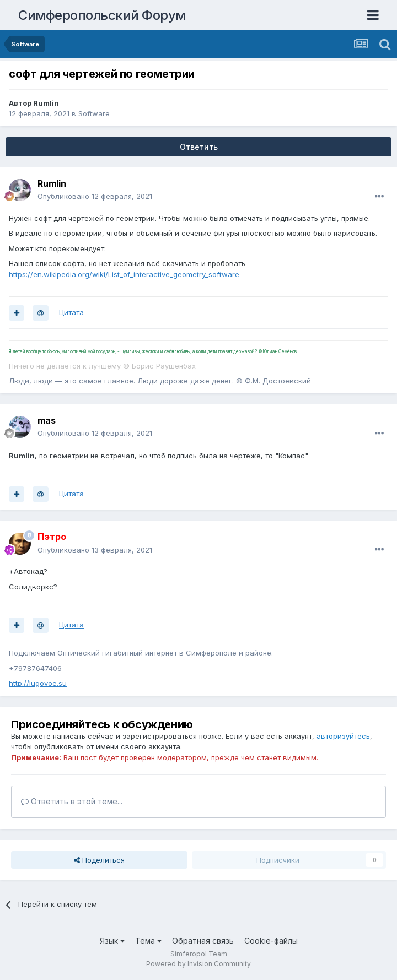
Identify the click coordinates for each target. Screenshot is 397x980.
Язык (112, 941)
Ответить (199, 147)
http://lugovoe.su (38, 683)
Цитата (71, 312)
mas (47, 420)
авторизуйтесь (343, 736)
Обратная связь (203, 941)
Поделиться (99, 860)
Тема (148, 941)
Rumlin (46, 103)
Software (94, 113)
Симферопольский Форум (102, 15)
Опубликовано (95, 196)
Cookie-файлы (271, 941)
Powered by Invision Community (198, 964)
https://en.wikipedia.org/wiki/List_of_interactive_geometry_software (124, 274)
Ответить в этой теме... (72, 801)
